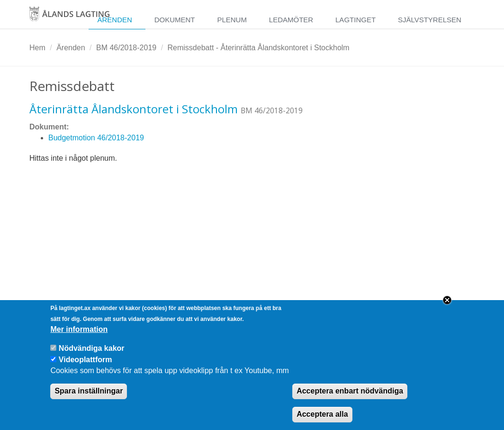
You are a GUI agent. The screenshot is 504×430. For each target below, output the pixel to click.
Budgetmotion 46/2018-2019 (96, 138)
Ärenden (114, 20)
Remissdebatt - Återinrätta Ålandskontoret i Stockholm (259, 48)
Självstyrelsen (430, 20)
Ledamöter (291, 20)
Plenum (232, 20)
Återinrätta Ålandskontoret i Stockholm (134, 109)
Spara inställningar (89, 400)
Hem (37, 48)
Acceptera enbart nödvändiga (350, 400)
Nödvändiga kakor (92, 357)
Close (447, 310)
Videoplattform (85, 369)
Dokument (175, 20)
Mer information (79, 338)
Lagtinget (355, 20)
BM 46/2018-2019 (126, 48)
